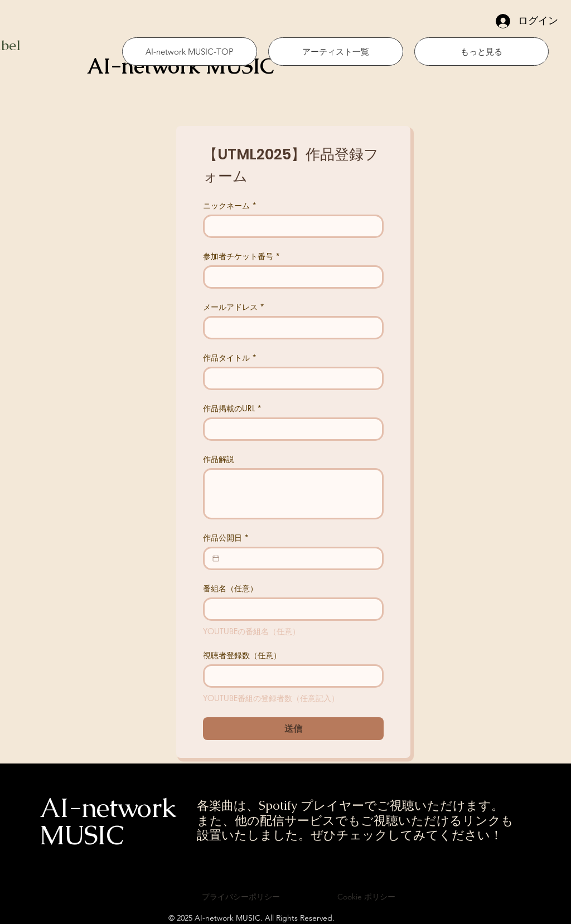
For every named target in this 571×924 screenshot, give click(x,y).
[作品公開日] (216, 558)
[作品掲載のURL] (290, 429)
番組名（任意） (230, 588)
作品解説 (219, 459)
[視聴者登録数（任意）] (290, 676)
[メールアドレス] (290, 328)
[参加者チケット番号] (290, 277)
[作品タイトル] (290, 378)
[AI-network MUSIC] (190, 66)
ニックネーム (230, 205)
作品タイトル (230, 358)
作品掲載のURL (232, 408)
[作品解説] (293, 494)
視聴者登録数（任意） (242, 655)
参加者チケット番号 (241, 256)
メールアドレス (234, 307)
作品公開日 (226, 538)
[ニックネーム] (290, 226)
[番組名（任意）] (290, 609)
